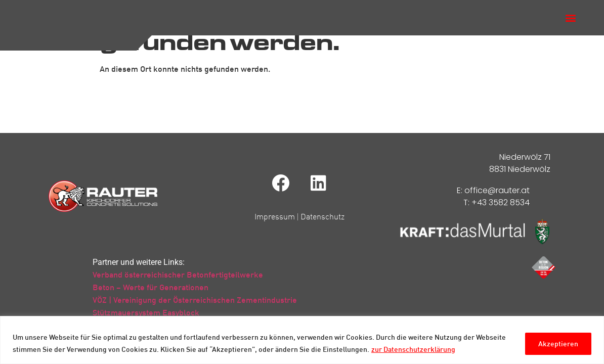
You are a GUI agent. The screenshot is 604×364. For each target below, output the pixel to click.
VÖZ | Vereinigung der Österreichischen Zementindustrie (195, 308)
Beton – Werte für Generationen (150, 296)
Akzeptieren (557, 343)
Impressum (275, 225)
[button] (570, 22)
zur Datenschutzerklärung (413, 349)
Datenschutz (322, 225)
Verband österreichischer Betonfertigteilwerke (178, 283)
